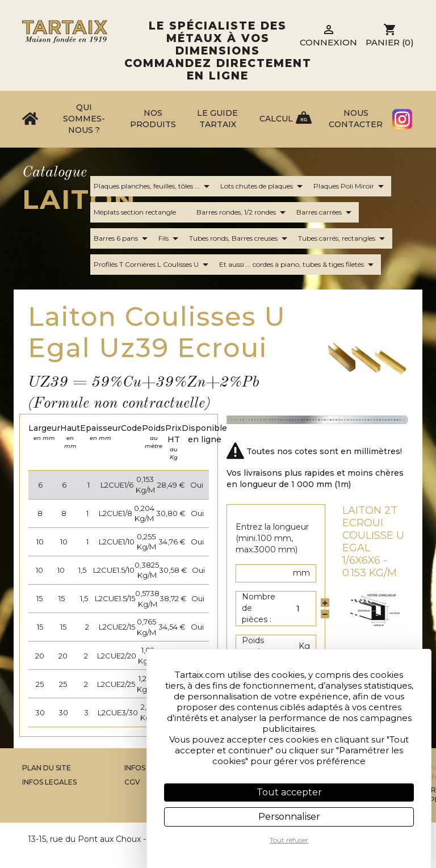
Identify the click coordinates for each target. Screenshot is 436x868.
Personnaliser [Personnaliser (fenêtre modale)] (289, 817)
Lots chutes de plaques (263, 186)
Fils (170, 238)
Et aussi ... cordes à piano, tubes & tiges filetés (298, 265)
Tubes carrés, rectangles (343, 238)
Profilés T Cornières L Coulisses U (153, 265)
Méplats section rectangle (142, 212)
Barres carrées (326, 212)
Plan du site (47, 768)
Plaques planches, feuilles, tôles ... (154, 186)
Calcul (276, 119)
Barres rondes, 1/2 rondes (243, 212)
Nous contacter (356, 119)
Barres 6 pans (123, 238)
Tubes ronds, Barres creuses (240, 238)
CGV (132, 782)
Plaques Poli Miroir (351, 186)
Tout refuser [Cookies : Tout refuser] (289, 840)
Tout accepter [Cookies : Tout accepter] (289, 792)
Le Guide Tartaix (217, 119)
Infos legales (49, 782)
